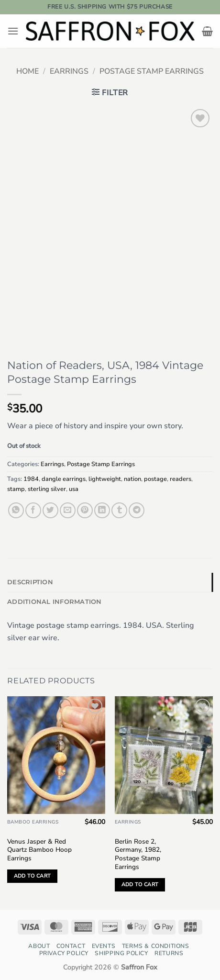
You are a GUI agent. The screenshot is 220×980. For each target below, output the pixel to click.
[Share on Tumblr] (119, 510)
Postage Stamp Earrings (152, 71)
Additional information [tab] (55, 602)
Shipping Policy (121, 953)
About (39, 946)
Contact (71, 946)
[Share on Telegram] (137, 510)
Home (27, 71)
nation (132, 479)
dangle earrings (64, 479)
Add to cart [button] (33, 876)
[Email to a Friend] (68, 510)
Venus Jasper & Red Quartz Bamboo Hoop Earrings (39, 850)
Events (104, 946)
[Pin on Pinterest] (85, 510)
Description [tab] (30, 582)
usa (74, 489)
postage (155, 479)
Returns (169, 953)
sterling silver (47, 489)
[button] (13, 31)
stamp (16, 489)
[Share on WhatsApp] (16, 510)
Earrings (69, 71)
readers (181, 479)
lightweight (105, 479)
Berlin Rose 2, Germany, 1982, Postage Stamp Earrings (138, 854)
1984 (31, 479)
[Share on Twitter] (50, 510)
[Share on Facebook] (33, 510)
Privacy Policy (64, 953)
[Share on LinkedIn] (102, 510)
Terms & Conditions (156, 946)
